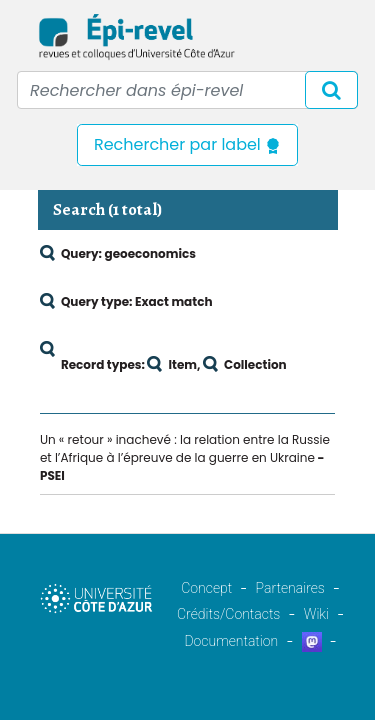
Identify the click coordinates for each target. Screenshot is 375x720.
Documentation (231, 641)
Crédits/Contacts (228, 614)
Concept (206, 588)
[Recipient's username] (187, 90)
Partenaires (290, 588)
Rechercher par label (187, 144)
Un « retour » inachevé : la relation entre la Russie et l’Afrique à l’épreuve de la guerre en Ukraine (185, 448)
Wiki (316, 614)
